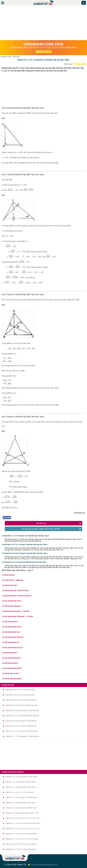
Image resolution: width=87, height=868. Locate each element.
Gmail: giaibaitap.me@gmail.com (44, 865)
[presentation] (23, 152)
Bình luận (7, 518)
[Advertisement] (43, 23)
